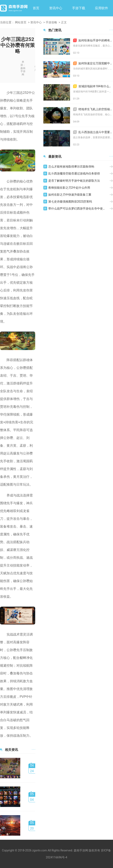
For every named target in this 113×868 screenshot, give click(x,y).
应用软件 (102, 8)
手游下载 (79, 8)
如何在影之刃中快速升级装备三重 (70, 195)
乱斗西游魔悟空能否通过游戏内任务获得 (74, 173)
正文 (64, 22)
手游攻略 (51, 22)
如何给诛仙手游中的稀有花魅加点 (93, 40)
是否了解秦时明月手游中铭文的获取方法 (74, 181)
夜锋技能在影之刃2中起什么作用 (69, 188)
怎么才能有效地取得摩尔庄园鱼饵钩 (71, 167)
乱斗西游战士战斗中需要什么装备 (93, 132)
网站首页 (21, 22)
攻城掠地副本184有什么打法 (93, 86)
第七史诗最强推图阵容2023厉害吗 (70, 202)
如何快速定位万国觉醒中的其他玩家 (93, 63)
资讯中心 (56, 8)
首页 (36, 8)
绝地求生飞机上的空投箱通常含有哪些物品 (93, 109)
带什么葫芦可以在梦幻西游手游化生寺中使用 (77, 209)
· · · (33, 750)
